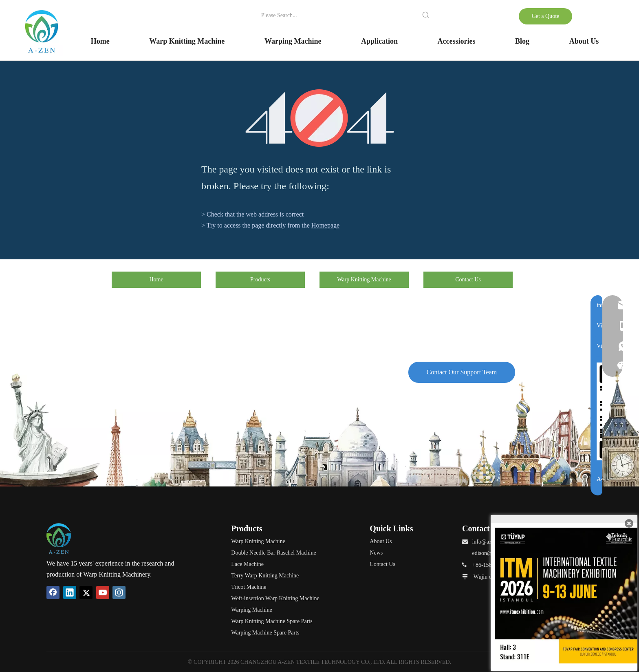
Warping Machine (251, 610)
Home (156, 280)
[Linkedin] (70, 592)
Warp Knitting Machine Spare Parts (272, 621)
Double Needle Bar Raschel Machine (273, 553)
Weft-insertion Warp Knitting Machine (275, 598)
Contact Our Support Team (462, 372)
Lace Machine (247, 564)
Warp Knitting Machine (364, 280)
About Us (381, 541)
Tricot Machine (249, 587)
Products (260, 280)
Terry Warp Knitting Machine (265, 576)
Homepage (325, 225)
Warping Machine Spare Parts (265, 633)
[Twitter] (86, 592)
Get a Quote (546, 16)
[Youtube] (103, 592)
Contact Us (468, 280)
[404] (320, 118)
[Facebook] (53, 592)
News (376, 553)
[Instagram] (119, 592)
